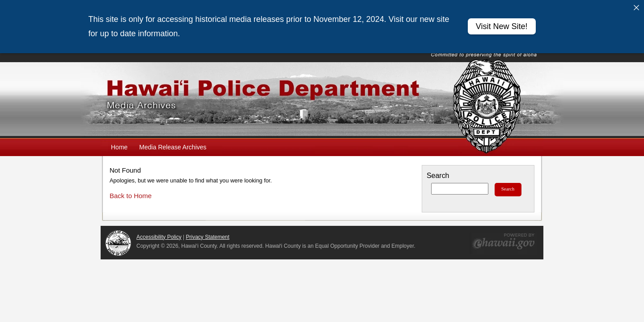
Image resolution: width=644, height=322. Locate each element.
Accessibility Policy (159, 233)
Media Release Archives (173, 144)
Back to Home (131, 192)
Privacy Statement (208, 233)
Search (438, 172)
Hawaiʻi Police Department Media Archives (322, 97)
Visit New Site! (502, 26)
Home (119, 144)
